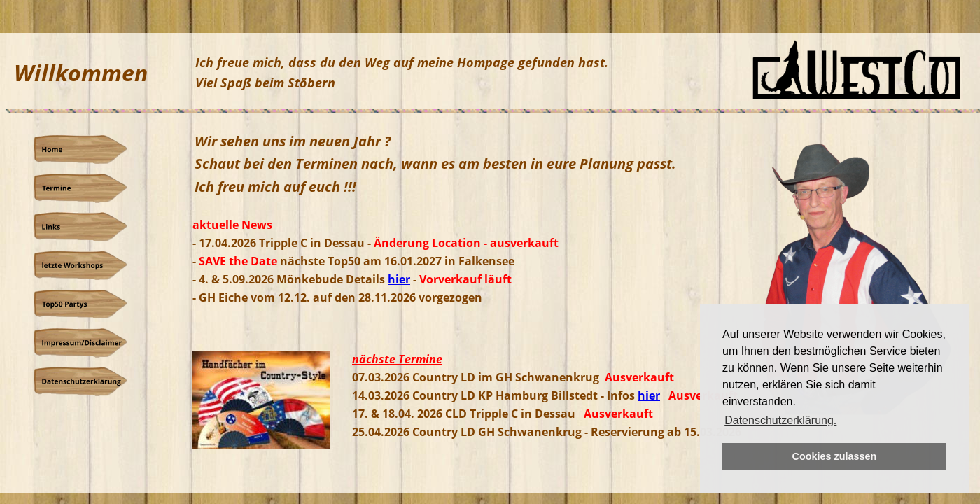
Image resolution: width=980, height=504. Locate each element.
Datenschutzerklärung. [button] (780, 420)
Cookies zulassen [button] (835, 456)
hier (649, 395)
